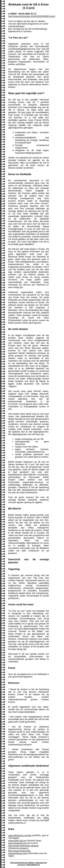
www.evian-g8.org (17, 841)
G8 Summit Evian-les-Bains (22, 863)
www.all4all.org (33, 865)
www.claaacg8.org (17, 843)
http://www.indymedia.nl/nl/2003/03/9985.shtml (32, 16)
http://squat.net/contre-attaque (23, 846)
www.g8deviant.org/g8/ (20, 835)
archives (21, 865)
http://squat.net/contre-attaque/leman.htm (20, 852)
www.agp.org (41, 863)
